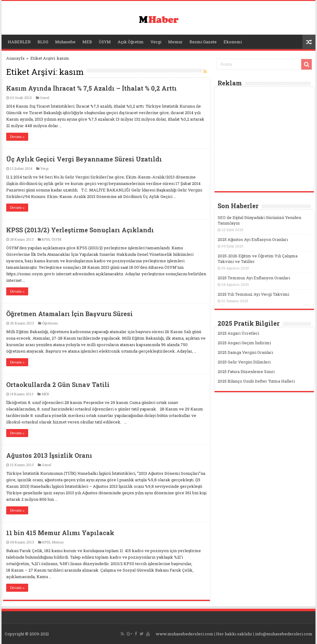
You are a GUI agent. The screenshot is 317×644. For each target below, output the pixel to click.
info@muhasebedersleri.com (284, 634)
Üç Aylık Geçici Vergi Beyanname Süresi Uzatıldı (84, 159)
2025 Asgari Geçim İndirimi (244, 343)
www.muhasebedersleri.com (185, 634)
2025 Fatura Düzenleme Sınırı (246, 371)
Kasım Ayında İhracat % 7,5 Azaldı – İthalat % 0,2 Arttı (91, 88)
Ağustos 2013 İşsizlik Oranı (49, 455)
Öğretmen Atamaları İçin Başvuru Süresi (69, 314)
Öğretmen (50, 323)
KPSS (46, 239)
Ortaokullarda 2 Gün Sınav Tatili (58, 384)
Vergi (156, 42)
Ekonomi (233, 42)
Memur (175, 42)
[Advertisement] (264, 140)
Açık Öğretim (131, 42)
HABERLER (19, 42)
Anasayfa (15, 58)
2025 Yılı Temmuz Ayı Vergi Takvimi (253, 294)
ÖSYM (105, 42)
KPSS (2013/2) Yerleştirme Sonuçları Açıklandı (80, 230)
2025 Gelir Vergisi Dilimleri (244, 362)
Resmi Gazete (203, 42)
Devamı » (17, 137)
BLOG (43, 42)
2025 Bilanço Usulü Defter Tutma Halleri (256, 381)
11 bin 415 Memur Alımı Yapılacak (60, 533)
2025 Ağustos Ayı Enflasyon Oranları (253, 239)
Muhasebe (65, 42)
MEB (87, 42)
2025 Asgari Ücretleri (238, 333)
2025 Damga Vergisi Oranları (245, 352)
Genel (45, 98)
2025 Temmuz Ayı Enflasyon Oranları (254, 278)
